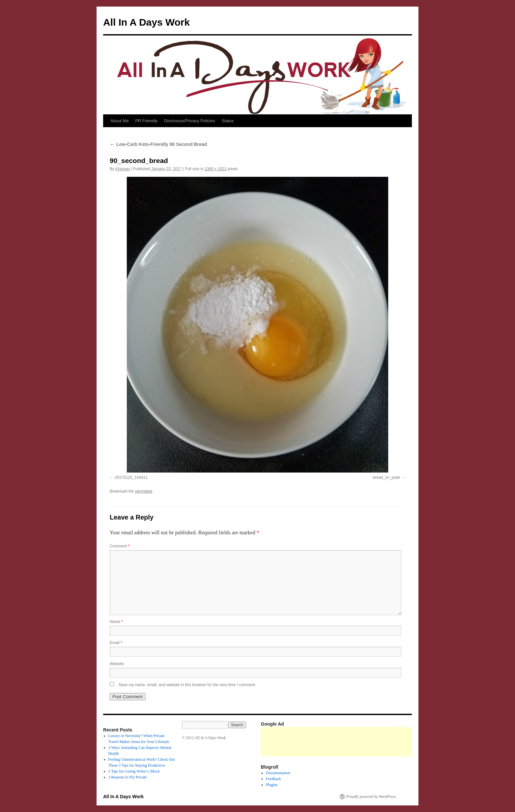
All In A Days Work (146, 22)
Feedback (274, 779)
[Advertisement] (380, 742)
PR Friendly (146, 121)
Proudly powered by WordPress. (371, 797)
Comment (120, 546)
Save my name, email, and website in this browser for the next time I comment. (187, 685)
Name (116, 622)
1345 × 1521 (215, 169)
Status (228, 121)
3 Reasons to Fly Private (128, 777)
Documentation (278, 773)
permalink (144, 491)
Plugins (272, 785)
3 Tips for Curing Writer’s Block (134, 771)
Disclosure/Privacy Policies (190, 121)
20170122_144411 (131, 477)
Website (117, 664)
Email (116, 643)
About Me (120, 121)
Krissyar (122, 169)
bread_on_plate (386, 477)
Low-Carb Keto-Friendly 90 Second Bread (158, 144)
